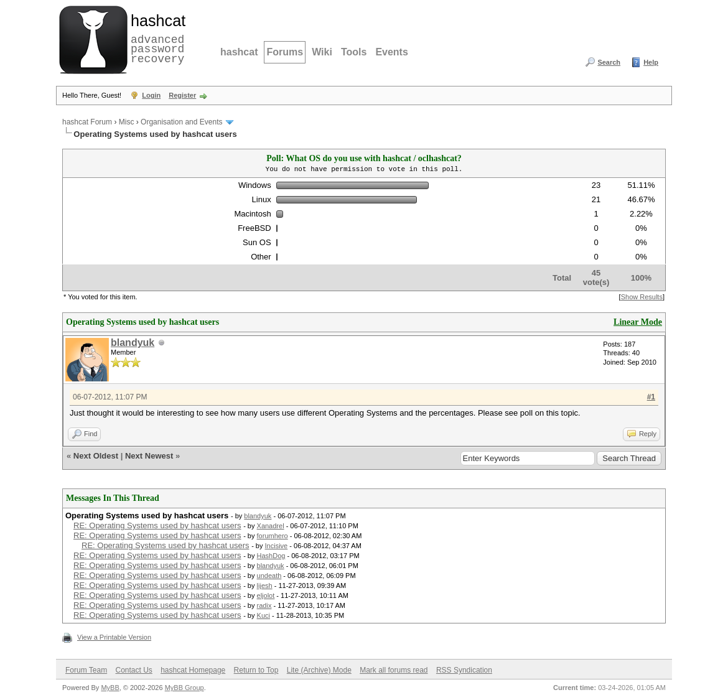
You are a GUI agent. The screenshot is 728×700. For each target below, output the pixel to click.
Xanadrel (271, 526)
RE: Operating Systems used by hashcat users (157, 525)
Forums (285, 52)
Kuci (264, 615)
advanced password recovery (156, 38)
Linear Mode (638, 322)
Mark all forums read (394, 670)
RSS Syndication (464, 670)
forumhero (273, 536)
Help (651, 62)
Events (391, 52)
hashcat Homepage (193, 670)
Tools (354, 52)
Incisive (277, 546)
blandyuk (133, 343)
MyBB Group (184, 688)
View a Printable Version (114, 637)
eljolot (266, 595)
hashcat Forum (87, 122)
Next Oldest (96, 456)
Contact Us (133, 670)
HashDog (271, 556)
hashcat (239, 52)
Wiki (322, 52)
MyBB (110, 688)
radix (264, 605)
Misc (127, 122)
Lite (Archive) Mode (319, 670)
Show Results (642, 297)
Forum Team (86, 670)
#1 (651, 397)
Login (151, 95)
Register (182, 95)
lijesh (265, 586)
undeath (269, 576)
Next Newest (149, 456)
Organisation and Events (181, 122)
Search (609, 62)
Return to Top (256, 670)
